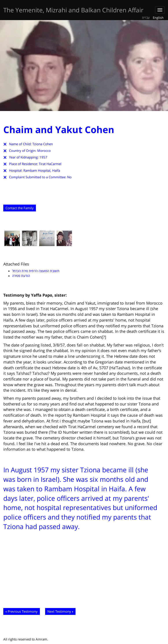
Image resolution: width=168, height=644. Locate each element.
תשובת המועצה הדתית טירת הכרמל (36, 271)
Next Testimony (59, 611)
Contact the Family (20, 208)
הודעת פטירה (21, 276)
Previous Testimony (23, 611)
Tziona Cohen (43, 144)
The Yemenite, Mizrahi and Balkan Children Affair (73, 10)
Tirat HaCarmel (50, 164)
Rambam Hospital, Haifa (42, 170)
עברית (146, 18)
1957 (43, 157)
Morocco (44, 151)
